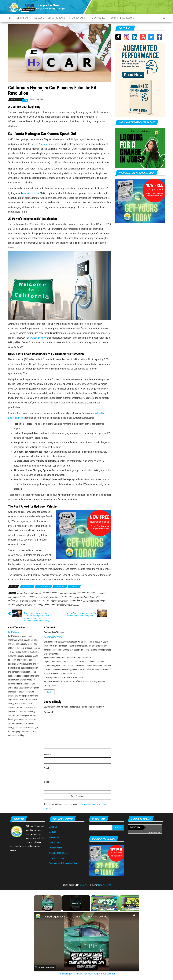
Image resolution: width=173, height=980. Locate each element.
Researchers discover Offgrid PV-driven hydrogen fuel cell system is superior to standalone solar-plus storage (37, 617)
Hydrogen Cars (78, 18)
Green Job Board (56, 18)
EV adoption (67, 596)
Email (47, 768)
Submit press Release (122, 18)
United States (74, 586)
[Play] (105, 903)
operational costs (91, 601)
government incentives (84, 597)
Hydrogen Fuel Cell (44, 586)
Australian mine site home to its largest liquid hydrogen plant (81, 615)
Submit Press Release (59, 853)
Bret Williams (39, 99)
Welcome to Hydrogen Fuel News (64, 863)
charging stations (68, 593)
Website (48, 782)
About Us (53, 827)
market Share (76, 600)
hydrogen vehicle (38, 338)
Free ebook (38, 18)
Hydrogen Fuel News (47, 5)
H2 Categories (99, 18)
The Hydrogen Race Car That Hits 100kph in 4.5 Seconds (75, 917)
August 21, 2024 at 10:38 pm (53, 637)
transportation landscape (68, 605)
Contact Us (54, 837)
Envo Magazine (105, 885)
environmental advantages (48, 597)
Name (47, 755)
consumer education (86, 592)
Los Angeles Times (44, 144)
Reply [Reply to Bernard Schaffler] (49, 692)
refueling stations (24, 605)
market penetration (60, 601)
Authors (53, 832)
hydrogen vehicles (28, 601)
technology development (44, 604)
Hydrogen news (60, 586)
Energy (151, 832)
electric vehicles (31, 193)
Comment (49, 712)
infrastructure (43, 600)
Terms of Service (57, 858)
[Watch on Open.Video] (45, 967)
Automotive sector (50, 592)
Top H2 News (22, 18)
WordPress (85, 885)
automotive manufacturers (29, 593)
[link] (38, 916)
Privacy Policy (56, 848)
